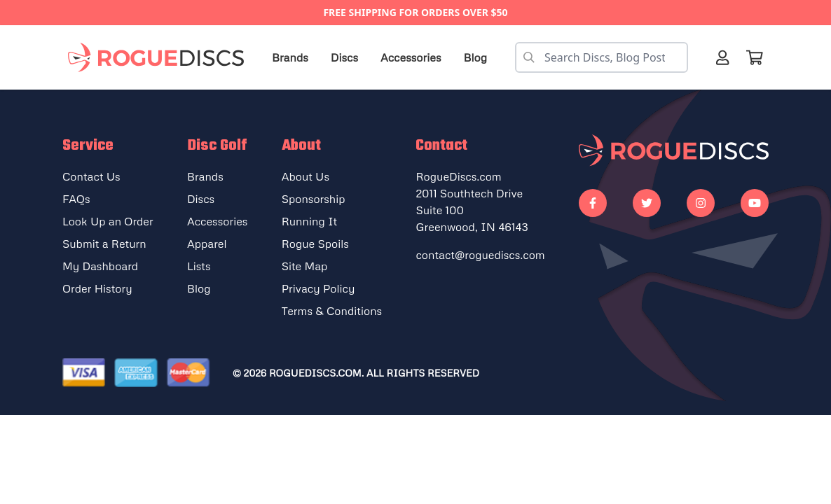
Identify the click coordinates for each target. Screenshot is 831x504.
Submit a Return (104, 244)
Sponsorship (314, 199)
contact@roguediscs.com (480, 255)
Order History (97, 288)
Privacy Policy (318, 288)
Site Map (305, 266)
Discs (344, 57)
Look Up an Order (108, 221)
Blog (475, 57)
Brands (290, 57)
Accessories (411, 57)
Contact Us (91, 176)
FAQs (76, 199)
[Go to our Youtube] (755, 203)
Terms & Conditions (332, 311)
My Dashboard (100, 266)
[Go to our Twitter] (647, 203)
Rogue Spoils (315, 244)
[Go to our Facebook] (593, 203)
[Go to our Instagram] (701, 203)
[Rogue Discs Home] (163, 58)
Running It (310, 221)
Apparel (207, 244)
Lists (199, 266)
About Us (305, 176)
